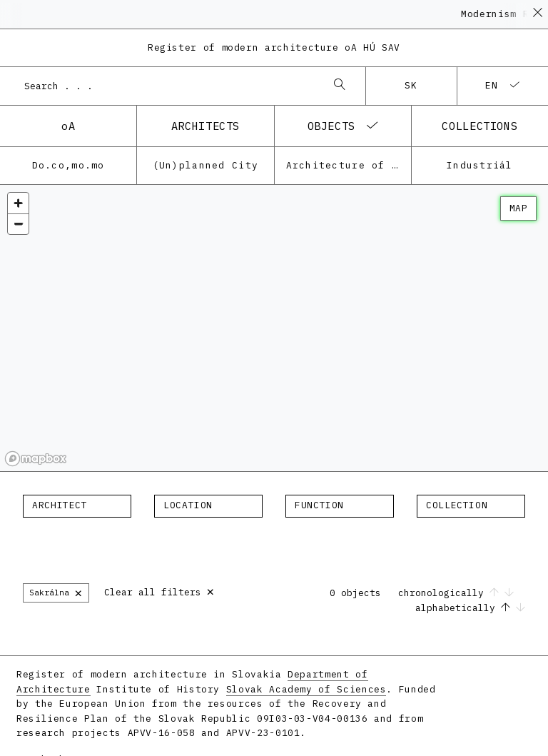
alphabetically (470, 608)
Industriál (480, 165)
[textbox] (77, 505)
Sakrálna (56, 592)
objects (331, 126)
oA (68, 126)
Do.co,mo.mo (68, 165)
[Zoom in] (18, 203)
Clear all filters (159, 591)
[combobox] (168, 86)
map (518, 208)
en (492, 85)
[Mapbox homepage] (36, 459)
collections (479, 126)
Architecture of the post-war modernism (349, 165)
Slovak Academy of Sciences (306, 689)
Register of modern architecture (274, 47)
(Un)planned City (205, 165)
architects (205, 126)
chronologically (456, 593)
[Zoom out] (18, 224)
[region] (274, 328)
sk (411, 85)
